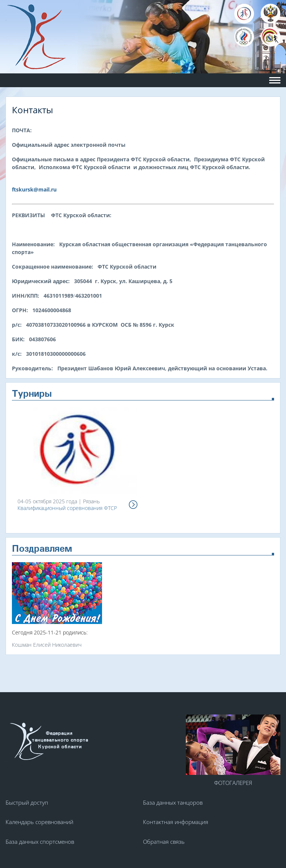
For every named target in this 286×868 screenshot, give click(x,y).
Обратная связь (164, 842)
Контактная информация (176, 822)
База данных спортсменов (40, 842)
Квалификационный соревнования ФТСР (67, 508)
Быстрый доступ (27, 802)
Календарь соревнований (39, 822)
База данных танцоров (173, 802)
